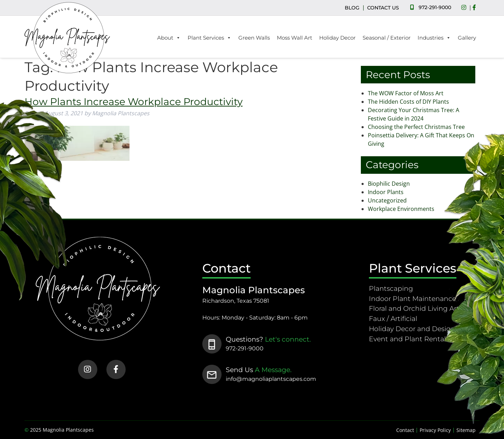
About (169, 38)
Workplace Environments (401, 209)
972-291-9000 (435, 7)
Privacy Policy (435, 430)
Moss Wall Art (295, 38)
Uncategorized (387, 200)
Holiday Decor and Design (412, 329)
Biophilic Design (389, 184)
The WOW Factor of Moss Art (406, 93)
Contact (405, 430)
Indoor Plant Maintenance (412, 299)
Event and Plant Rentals (409, 339)
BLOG (352, 8)
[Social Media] (465, 8)
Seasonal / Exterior (387, 38)
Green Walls (254, 38)
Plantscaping (391, 288)
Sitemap (466, 430)
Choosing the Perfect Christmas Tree (416, 127)
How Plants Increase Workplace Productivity (134, 102)
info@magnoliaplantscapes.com (271, 379)
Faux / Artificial (393, 318)
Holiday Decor (337, 38)
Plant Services (209, 38)
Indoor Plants (386, 192)
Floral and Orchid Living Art (414, 308)
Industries (434, 38)
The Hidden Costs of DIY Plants (408, 102)
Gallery (467, 38)
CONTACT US (383, 8)
